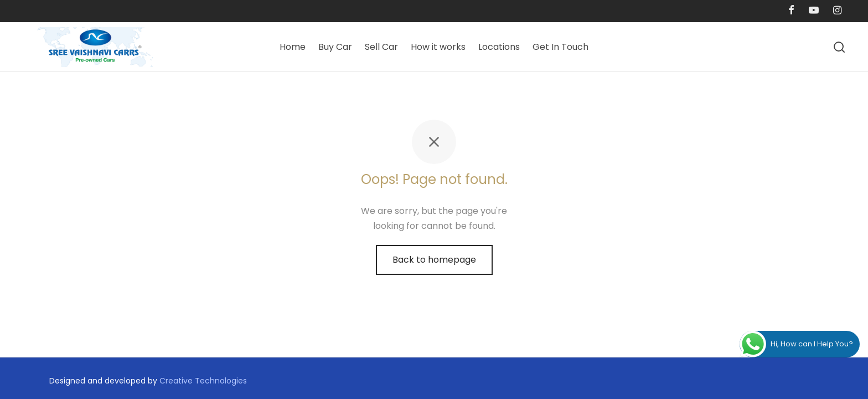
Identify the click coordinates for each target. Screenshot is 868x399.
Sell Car (381, 47)
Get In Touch (560, 47)
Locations (499, 47)
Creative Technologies (203, 381)
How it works (438, 47)
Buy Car (335, 47)
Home (293, 47)
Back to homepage (434, 260)
